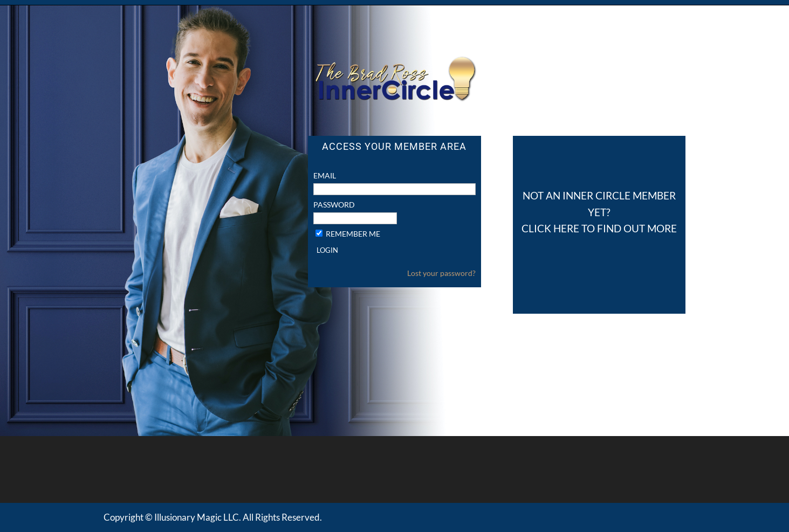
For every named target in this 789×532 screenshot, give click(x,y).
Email (325, 175)
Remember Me (353, 234)
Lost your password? (441, 273)
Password (334, 205)
